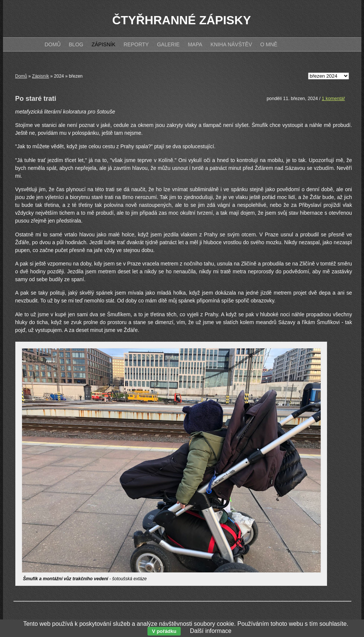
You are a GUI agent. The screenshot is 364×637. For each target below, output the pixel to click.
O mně (269, 44)
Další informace (211, 631)
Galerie (168, 44)
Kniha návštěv (231, 44)
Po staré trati (36, 99)
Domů (21, 76)
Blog (76, 44)
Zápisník (41, 76)
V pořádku (164, 631)
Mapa (195, 44)
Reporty (136, 44)
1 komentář (333, 99)
